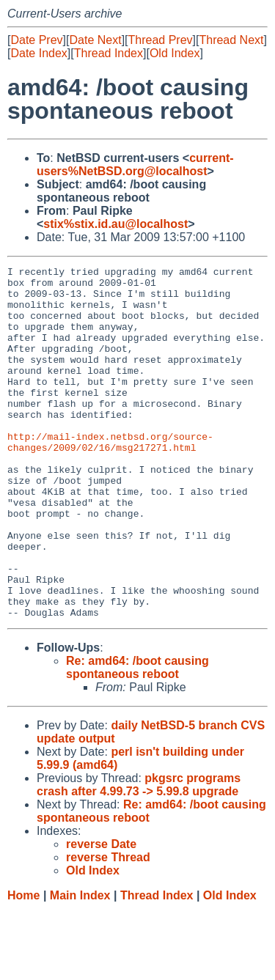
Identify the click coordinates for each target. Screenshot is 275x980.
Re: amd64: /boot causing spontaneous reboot (137, 738)
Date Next (95, 40)
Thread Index (109, 53)
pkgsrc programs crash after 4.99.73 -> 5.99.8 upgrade (139, 855)
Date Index (38, 53)
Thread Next (231, 40)
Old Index (175, 53)
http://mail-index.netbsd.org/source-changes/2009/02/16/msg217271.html (110, 478)
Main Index (80, 966)
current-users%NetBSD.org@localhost (135, 165)
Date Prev (36, 40)
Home (23, 966)
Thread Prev (161, 40)
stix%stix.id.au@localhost (115, 224)
